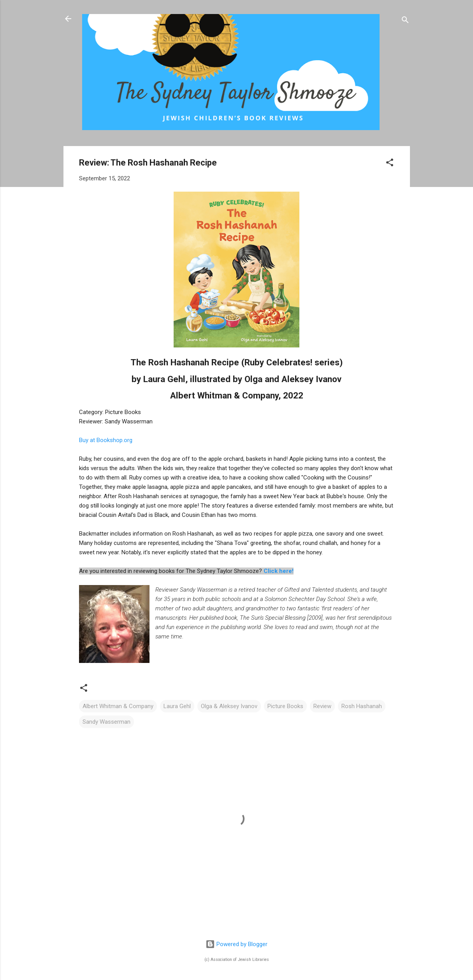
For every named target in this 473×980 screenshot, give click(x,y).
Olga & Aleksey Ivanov (229, 706)
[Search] (405, 21)
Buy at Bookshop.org (106, 440)
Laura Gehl (177, 706)
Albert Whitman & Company (118, 706)
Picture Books (285, 706)
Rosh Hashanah (362, 706)
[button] (390, 164)
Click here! (279, 571)
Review (322, 706)
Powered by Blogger (236, 944)
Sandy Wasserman (106, 722)
